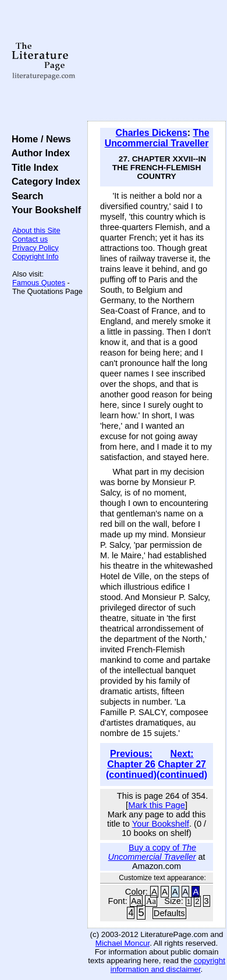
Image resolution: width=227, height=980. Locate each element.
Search (25, 196)
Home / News (39, 139)
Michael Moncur (123, 943)
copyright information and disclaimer (168, 965)
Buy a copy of (152, 852)
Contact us (30, 239)
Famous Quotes (39, 283)
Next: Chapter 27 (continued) (182, 764)
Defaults (169, 913)
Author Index (38, 153)
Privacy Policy (36, 248)
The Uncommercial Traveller (157, 138)
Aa (136, 901)
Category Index (43, 181)
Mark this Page (157, 805)
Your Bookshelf (44, 210)
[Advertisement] (157, 61)
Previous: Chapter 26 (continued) (131, 764)
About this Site (36, 230)
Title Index (32, 167)
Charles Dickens (152, 133)
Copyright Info (36, 256)
